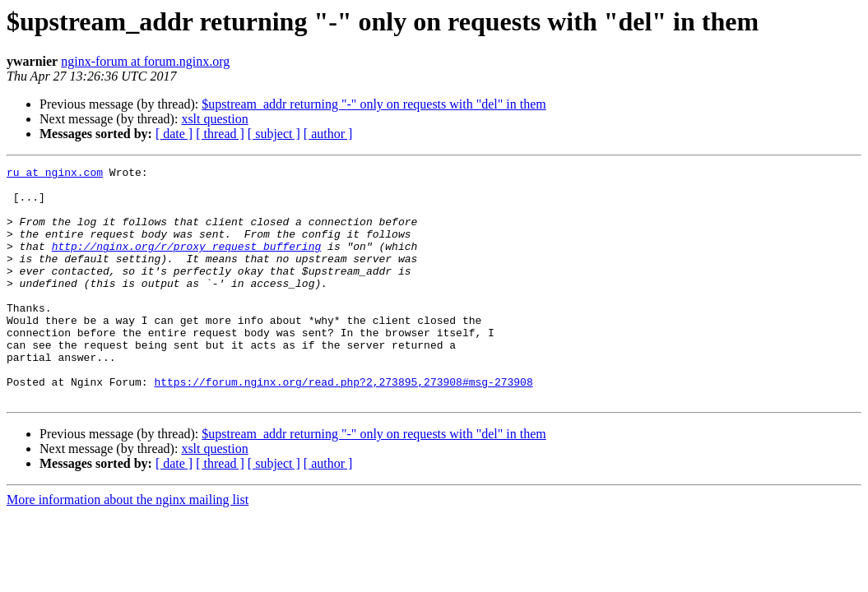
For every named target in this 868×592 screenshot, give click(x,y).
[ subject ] (274, 134)
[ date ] (174, 134)
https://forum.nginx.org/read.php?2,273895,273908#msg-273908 (343, 426)
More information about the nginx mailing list (128, 546)
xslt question (214, 119)
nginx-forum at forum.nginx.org (145, 61)
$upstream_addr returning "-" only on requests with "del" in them (374, 104)
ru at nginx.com (55, 174)
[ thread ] (220, 134)
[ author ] (328, 134)
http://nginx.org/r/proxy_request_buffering (187, 263)
